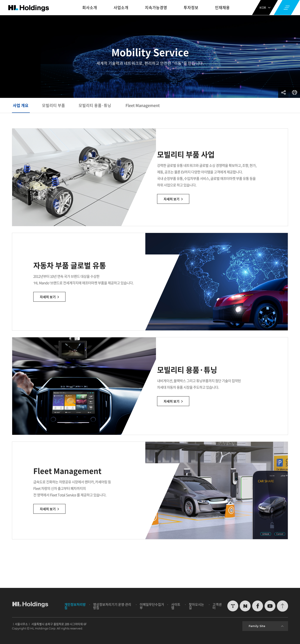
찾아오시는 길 (196, 606)
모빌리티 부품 (54, 105)
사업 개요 (21, 105)
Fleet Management (143, 105)
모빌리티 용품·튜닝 (95, 105)
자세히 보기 (191, 199)
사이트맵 (176, 606)
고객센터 (217, 606)
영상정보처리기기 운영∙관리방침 (112, 606)
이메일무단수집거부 (152, 606)
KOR (265, 8)
